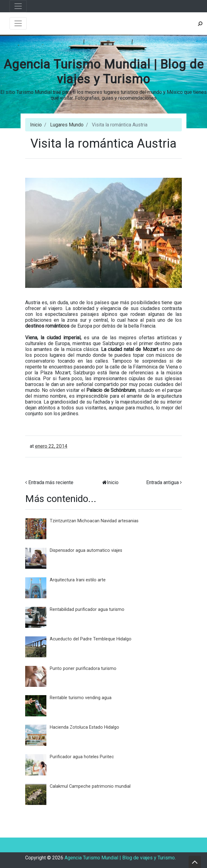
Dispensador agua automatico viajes (86, 550)
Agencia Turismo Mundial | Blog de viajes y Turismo (104, 72)
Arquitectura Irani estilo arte (78, 580)
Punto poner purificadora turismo (83, 669)
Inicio (36, 125)
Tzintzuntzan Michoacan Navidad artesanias (94, 521)
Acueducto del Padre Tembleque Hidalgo (91, 639)
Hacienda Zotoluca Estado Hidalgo (84, 727)
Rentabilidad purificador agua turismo (87, 609)
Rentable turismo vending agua (81, 698)
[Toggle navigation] (18, 6)
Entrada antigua (162, 482)
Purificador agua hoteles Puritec (82, 757)
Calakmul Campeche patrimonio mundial (90, 786)
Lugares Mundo (67, 125)
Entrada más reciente (51, 482)
